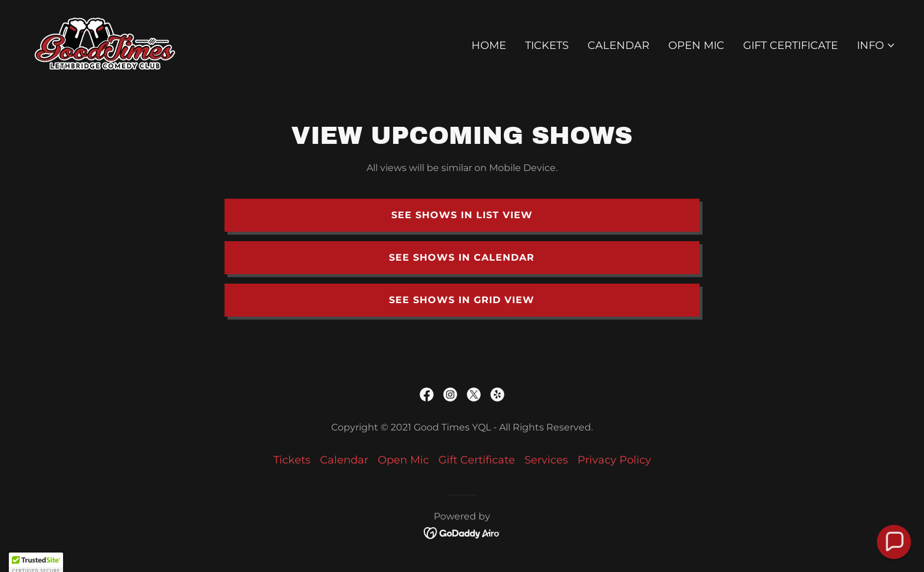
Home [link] (489, 45)
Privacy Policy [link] (614, 460)
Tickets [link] (547, 45)
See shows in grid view (462, 300)
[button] (876, 45)
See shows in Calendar (462, 257)
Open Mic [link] (696, 45)
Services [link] (546, 460)
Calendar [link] (618, 45)
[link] (105, 43)
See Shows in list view (462, 215)
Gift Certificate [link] (791, 45)
